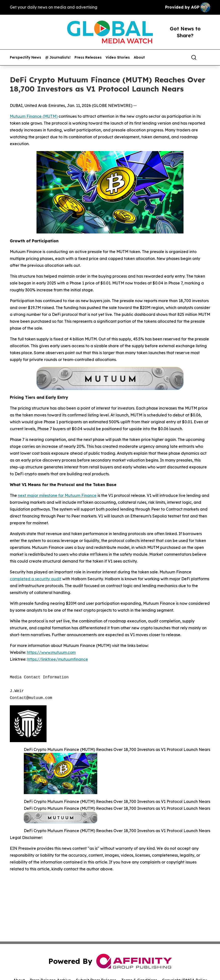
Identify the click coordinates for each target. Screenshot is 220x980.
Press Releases (88, 58)
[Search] (194, 57)
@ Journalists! (58, 58)
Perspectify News (25, 58)
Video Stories (118, 58)
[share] (207, 57)
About (139, 58)
